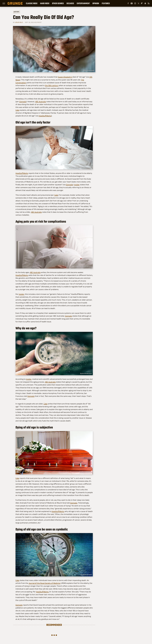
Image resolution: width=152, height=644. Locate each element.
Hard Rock (45, 3)
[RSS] (149, 3)
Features (106, 3)
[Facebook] (128, 3)
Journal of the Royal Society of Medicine (44, 583)
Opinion (96, 3)
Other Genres (58, 3)
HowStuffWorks (45, 116)
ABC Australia (41, 102)
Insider (77, 185)
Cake (17, 110)
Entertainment (83, 3)
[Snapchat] (145, 3)
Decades (70, 3)
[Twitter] (138, 3)
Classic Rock (32, 3)
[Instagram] (135, 3)
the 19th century (52, 85)
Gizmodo (23, 102)
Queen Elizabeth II (65, 77)
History (16, 12)
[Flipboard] (142, 3)
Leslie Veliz (19, 22)
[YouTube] (132, 3)
